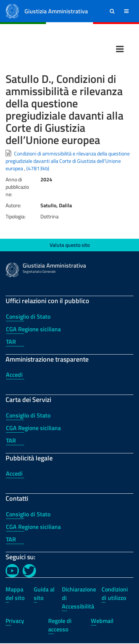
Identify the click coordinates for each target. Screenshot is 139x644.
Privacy (15, 621)
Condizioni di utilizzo (115, 593)
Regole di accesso (60, 625)
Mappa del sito (15, 593)
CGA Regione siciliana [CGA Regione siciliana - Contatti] (33, 527)
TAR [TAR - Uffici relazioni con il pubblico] (11, 342)
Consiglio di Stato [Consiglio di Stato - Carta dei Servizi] (28, 415)
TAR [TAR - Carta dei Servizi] (11, 440)
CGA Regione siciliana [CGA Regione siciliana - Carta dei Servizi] (33, 428)
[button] (112, 11)
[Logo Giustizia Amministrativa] (12, 11)
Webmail (102, 621)
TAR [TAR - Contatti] (11, 539)
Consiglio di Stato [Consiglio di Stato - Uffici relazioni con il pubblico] (28, 316)
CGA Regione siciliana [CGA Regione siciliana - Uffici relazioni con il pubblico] (33, 329)
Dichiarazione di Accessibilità (79, 598)
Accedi (14, 375)
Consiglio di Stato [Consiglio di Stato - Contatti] (28, 514)
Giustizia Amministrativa (56, 11)
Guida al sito (44, 593)
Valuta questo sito (70, 245)
